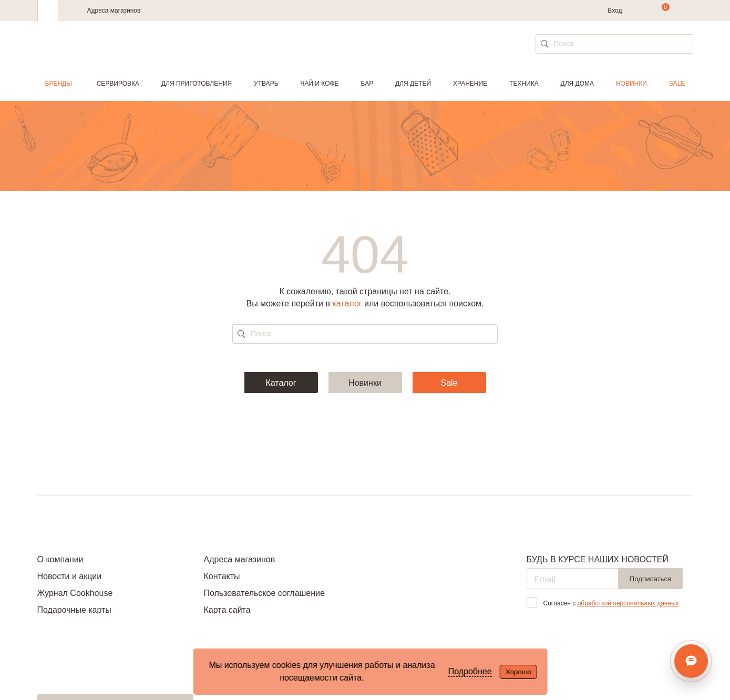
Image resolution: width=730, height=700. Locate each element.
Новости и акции (70, 576)
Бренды (59, 84)
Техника (524, 84)
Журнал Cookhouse (75, 593)
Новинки (631, 84)
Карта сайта (227, 610)
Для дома (577, 84)
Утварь (266, 84)
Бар (367, 84)
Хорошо (518, 672)
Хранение (470, 84)
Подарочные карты (74, 610)
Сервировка (118, 84)
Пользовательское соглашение (264, 593)
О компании (60, 559)
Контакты (222, 576)
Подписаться (651, 579)
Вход (615, 11)
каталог (347, 303)
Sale (677, 84)
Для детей (413, 84)
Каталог (281, 383)
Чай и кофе (319, 84)
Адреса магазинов (114, 11)
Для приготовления (197, 84)
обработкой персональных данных (628, 603)
